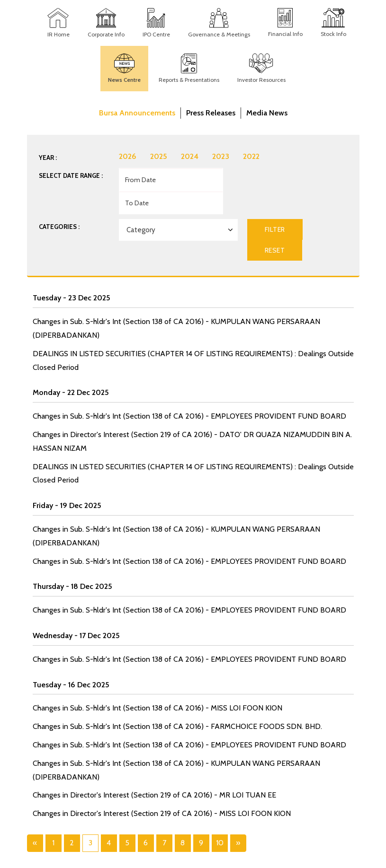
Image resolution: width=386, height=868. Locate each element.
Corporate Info (106, 34)
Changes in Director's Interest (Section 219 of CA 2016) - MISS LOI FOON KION (162, 813)
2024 (190, 156)
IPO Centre (156, 34)
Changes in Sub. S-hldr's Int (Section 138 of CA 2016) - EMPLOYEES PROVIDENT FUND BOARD (189, 416)
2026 (128, 156)
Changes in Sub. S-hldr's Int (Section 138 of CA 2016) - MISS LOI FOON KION (157, 708)
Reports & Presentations (189, 80)
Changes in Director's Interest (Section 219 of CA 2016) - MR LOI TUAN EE (154, 795)
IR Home (58, 34)
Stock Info (333, 34)
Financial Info (285, 34)
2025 (159, 156)
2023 (221, 156)
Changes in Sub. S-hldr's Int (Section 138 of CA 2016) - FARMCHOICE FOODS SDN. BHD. (177, 726)
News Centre (124, 80)
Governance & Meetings (219, 34)
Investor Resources (261, 80)
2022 (251, 156)
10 (220, 843)
